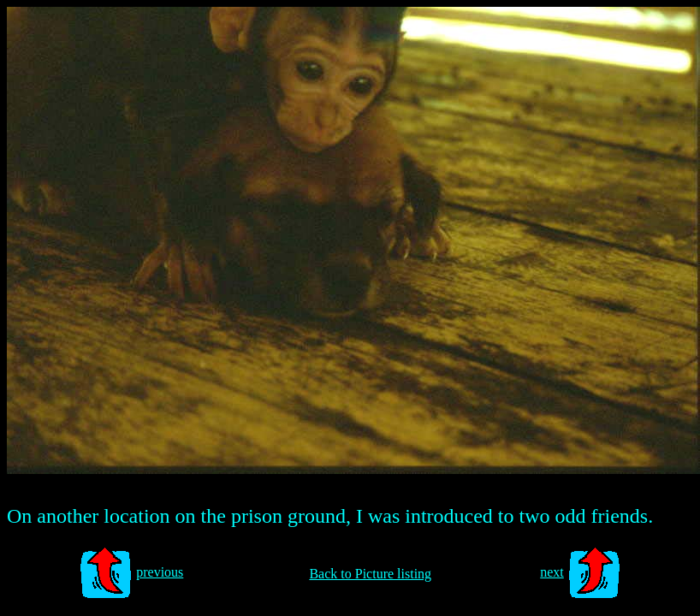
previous (160, 572)
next (552, 572)
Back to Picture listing (370, 574)
